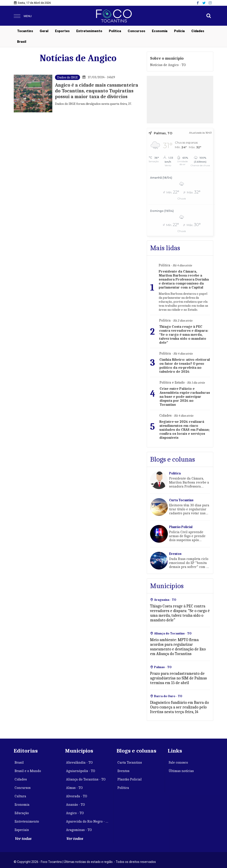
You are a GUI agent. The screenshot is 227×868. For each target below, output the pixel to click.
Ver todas (23, 839)
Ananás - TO (75, 805)
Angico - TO (75, 813)
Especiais (22, 830)
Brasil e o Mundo (28, 771)
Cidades (198, 31)
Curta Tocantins (130, 763)
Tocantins (25, 31)
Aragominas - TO (79, 830)
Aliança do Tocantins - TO (86, 779)
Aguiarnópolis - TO (81, 771)
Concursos (136, 31)
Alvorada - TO (77, 796)
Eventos (123, 771)
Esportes (62, 31)
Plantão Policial (130, 779)
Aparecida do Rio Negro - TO (88, 821)
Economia (160, 31)
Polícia (179, 31)
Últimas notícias (181, 771)
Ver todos (74, 839)
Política (115, 31)
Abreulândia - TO (79, 763)
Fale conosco (178, 763)
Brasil (22, 42)
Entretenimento (89, 31)
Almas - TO (74, 788)
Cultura (20, 796)
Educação (22, 813)
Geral (44, 31)
